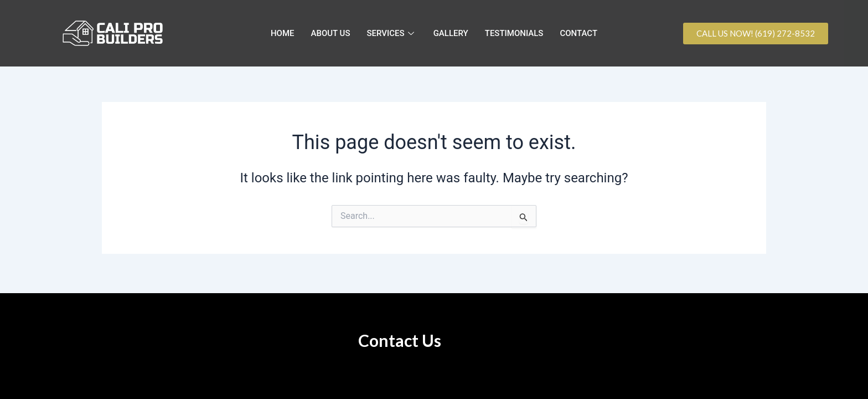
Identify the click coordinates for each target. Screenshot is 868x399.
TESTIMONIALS (514, 33)
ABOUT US (331, 33)
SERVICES (392, 33)
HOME (283, 33)
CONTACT (578, 33)
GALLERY (451, 33)
